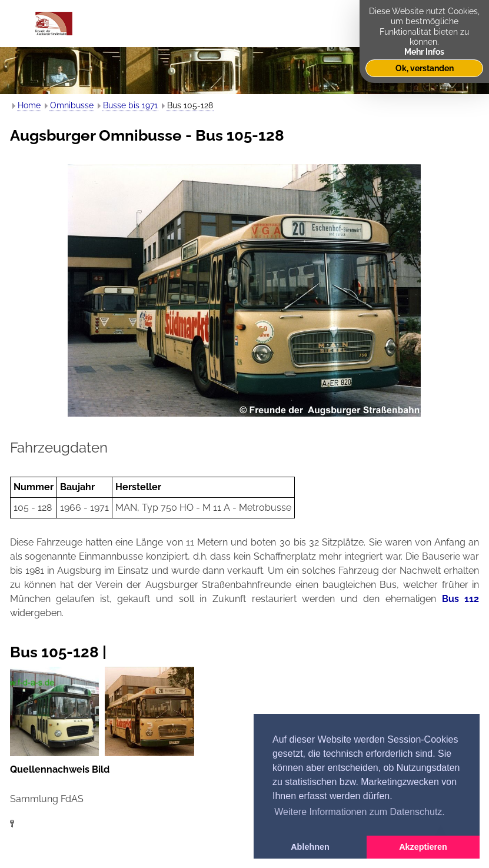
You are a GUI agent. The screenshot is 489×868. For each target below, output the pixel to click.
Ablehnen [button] (310, 847)
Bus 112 (461, 599)
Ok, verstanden (425, 68)
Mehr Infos (424, 51)
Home (29, 105)
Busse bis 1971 (130, 105)
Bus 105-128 (190, 105)
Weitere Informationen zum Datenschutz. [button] (360, 812)
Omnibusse (72, 105)
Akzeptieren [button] (423, 847)
